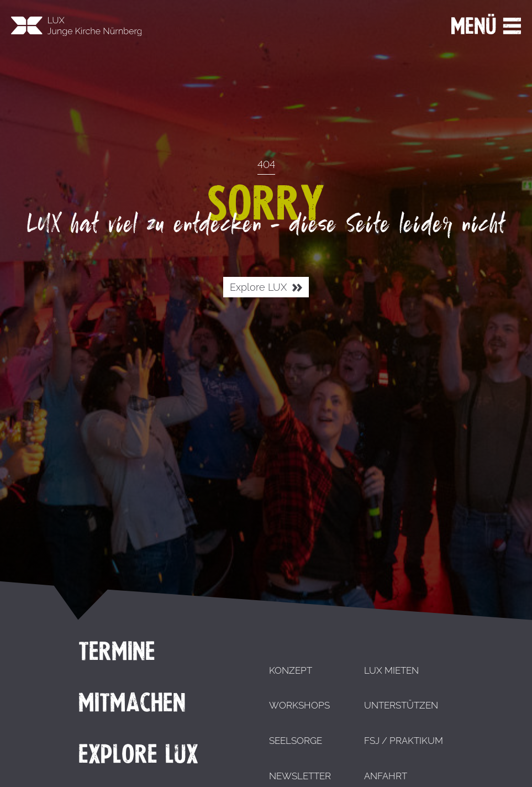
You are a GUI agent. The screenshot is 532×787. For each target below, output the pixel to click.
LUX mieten (391, 670)
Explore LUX (266, 288)
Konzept (291, 670)
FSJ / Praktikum (404, 741)
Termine (117, 651)
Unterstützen (401, 705)
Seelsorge (296, 741)
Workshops (299, 705)
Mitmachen (132, 702)
